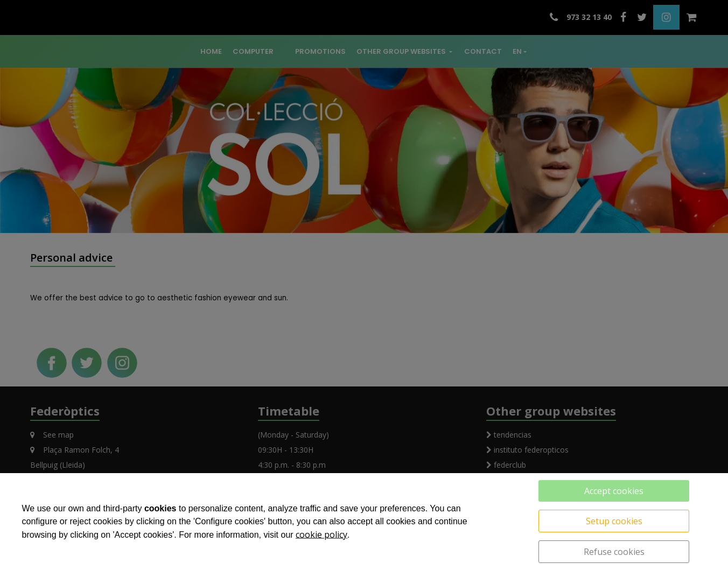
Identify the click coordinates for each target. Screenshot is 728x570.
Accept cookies (614, 491)
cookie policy (321, 534)
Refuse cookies (614, 552)
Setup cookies (614, 521)
